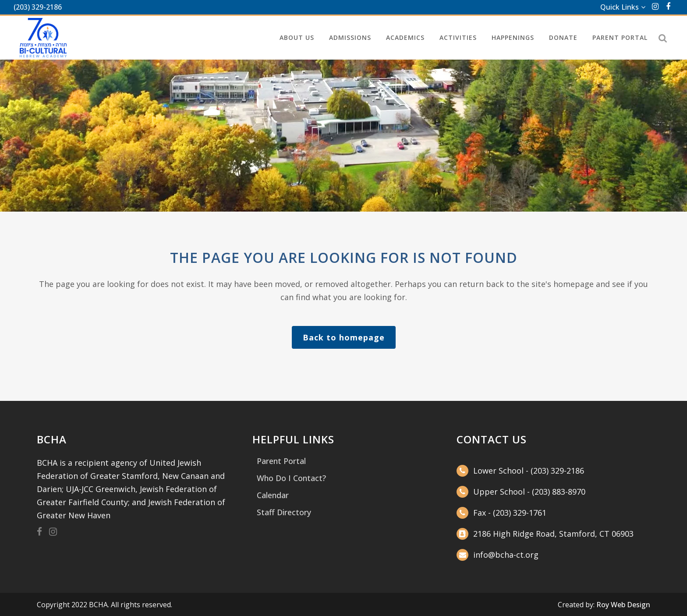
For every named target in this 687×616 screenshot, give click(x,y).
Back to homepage (344, 337)
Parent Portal (281, 461)
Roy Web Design (623, 605)
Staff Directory (284, 512)
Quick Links (620, 7)
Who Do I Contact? (291, 478)
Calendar (273, 495)
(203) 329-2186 (38, 7)
